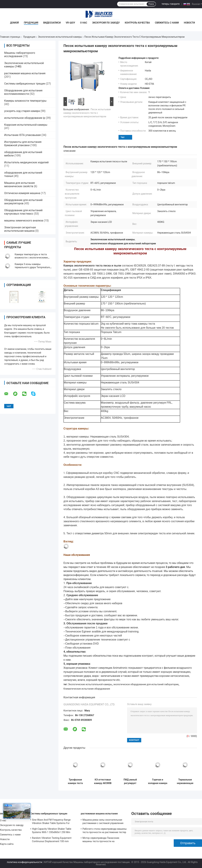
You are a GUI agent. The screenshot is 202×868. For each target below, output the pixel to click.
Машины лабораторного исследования (20, 55)
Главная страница (10, 37)
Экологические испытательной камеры (60, 37)
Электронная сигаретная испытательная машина (20, 229)
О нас (84, 23)
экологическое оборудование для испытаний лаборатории (146, 684)
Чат (123, 137)
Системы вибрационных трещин (25, 84)
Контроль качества (137, 23)
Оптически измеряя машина (22, 193)
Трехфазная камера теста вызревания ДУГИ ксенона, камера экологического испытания (75, 781)
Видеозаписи (52, 23)
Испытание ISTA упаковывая (22, 135)
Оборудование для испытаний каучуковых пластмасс (23, 212)
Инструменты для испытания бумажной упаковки (23, 144)
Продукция (31, 23)
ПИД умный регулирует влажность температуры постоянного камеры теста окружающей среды (130, 781)
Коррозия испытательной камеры (26, 125)
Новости (189, 23)
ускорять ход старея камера (22, 111)
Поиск (151, 4)
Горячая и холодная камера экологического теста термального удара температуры (158, 781)
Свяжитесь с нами (167, 23)
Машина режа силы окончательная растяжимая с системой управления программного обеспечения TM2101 (103, 822)
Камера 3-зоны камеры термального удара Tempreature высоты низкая (32, 267)
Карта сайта (7, 844)
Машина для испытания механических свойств (19, 185)
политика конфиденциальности (24, 862)
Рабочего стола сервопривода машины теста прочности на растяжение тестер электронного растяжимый (105, 831)
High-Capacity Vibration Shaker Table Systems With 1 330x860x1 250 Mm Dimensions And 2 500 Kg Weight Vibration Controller (52, 831)
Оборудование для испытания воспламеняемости (23, 92)
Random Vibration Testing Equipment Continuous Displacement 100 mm (52, 840)
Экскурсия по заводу (106, 23)
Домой (14, 23)
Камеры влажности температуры (25, 101)
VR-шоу (71, 23)
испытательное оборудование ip (25, 118)
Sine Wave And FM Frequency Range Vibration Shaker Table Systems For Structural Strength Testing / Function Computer (52, 822)
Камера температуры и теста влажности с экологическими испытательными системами (31, 258)
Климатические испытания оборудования (87, 689)
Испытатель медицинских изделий (26, 162)
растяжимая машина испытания (25, 73)
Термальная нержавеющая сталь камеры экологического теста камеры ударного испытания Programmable (185, 781)
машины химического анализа (24, 221)
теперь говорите (171, 4)
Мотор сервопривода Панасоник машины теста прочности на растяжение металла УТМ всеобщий (103, 840)
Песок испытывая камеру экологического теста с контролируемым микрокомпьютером (87, 113)
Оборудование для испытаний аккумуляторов (23, 202)
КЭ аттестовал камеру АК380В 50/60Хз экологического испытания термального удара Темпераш (103, 781)
